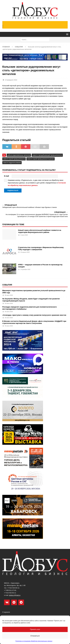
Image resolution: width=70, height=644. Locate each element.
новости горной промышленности (14, 159)
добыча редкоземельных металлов (19, 155)
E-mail (7, 176)
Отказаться (35, 636)
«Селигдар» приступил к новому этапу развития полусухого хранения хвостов (34, 315)
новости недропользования (12, 163)
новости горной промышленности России (41, 159)
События (7, 285)
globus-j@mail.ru (15, 595)
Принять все (35, 629)
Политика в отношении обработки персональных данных (34, 641)
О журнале (6, 612)
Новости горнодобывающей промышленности (47, 155)
